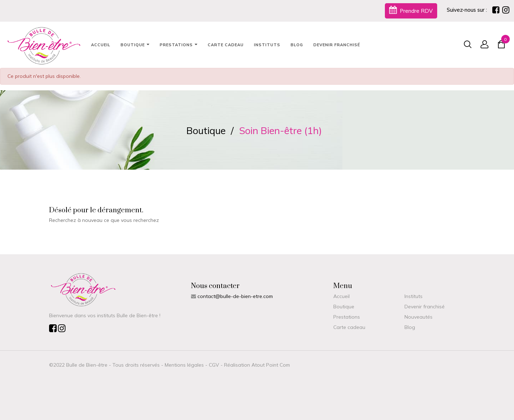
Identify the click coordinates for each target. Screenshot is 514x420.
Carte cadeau (349, 327)
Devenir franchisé (425, 307)
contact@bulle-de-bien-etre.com (235, 296)
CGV (214, 365)
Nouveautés (418, 317)
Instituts (414, 296)
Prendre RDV (411, 10)
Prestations (347, 317)
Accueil (341, 296)
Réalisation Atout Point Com (257, 365)
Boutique (344, 307)
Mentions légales (184, 365)
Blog (410, 327)
